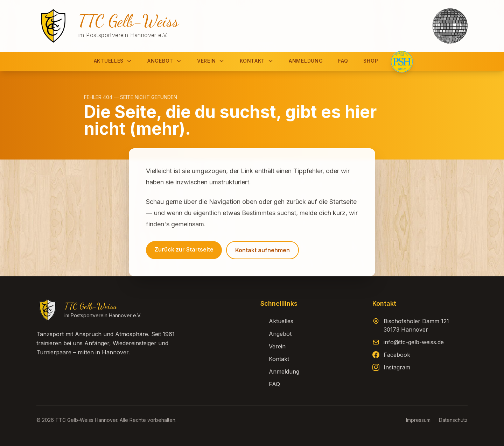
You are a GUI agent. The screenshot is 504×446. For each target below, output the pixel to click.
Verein (211, 61)
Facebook (397, 355)
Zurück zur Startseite (184, 249)
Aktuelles (113, 61)
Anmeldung (306, 61)
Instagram (397, 367)
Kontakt (257, 61)
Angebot (164, 61)
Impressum (418, 420)
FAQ (343, 61)
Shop (371, 61)
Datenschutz (453, 420)
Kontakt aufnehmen (262, 250)
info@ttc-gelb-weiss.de (414, 342)
